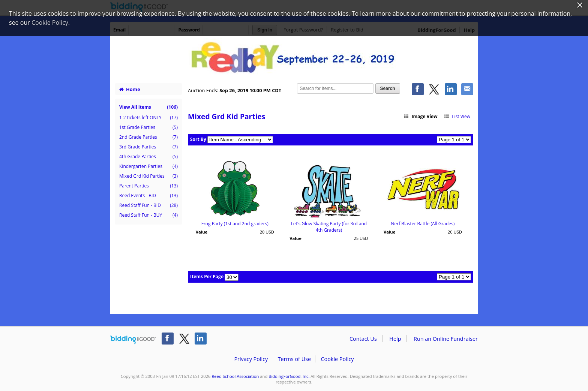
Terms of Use (294, 359)
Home (130, 89)
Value (202, 232)
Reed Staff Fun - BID (148, 205)
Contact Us (363, 339)
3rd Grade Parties (148, 147)
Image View (420, 116)
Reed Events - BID (148, 196)
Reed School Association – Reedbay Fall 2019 (294, 57)
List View (457, 116)
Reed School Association (235, 376)
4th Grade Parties (148, 157)
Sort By (198, 139)
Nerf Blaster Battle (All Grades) (423, 224)
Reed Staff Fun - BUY (148, 215)
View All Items (148, 107)
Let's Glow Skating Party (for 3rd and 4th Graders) (329, 227)
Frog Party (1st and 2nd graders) (235, 224)
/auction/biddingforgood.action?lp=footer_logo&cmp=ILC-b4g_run (133, 340)
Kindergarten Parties (148, 166)
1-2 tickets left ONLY (148, 118)
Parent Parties (148, 186)
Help (395, 339)
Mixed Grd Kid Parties (148, 176)
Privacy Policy (251, 359)
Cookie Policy (337, 359)
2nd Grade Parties (148, 137)
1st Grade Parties (148, 127)
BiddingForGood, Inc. (289, 376)
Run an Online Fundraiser (446, 339)
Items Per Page (207, 276)
